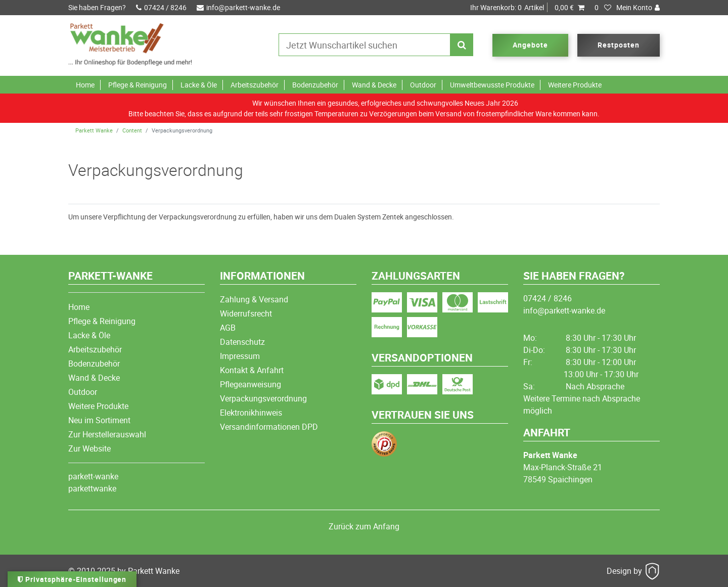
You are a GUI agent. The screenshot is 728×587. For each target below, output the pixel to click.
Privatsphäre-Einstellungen (72, 579)
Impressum (240, 356)
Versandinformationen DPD (269, 427)
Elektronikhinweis (251, 413)
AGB (228, 328)
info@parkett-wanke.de (238, 7)
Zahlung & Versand (254, 299)
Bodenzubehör (315, 85)
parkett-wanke (93, 476)
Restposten (619, 45)
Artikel (527, 8)
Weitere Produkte (575, 85)
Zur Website (89, 448)
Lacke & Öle (199, 85)
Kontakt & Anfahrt (252, 370)
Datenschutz (242, 342)
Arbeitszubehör (255, 85)
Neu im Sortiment (99, 420)
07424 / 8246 (161, 7)
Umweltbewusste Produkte (492, 85)
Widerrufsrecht (246, 313)
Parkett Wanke (94, 130)
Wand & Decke (374, 85)
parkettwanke (92, 488)
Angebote (530, 45)
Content (132, 130)
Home (85, 85)
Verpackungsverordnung (263, 398)
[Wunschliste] (603, 8)
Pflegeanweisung (251, 384)
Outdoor (423, 85)
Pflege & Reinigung (138, 85)
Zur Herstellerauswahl (107, 434)
